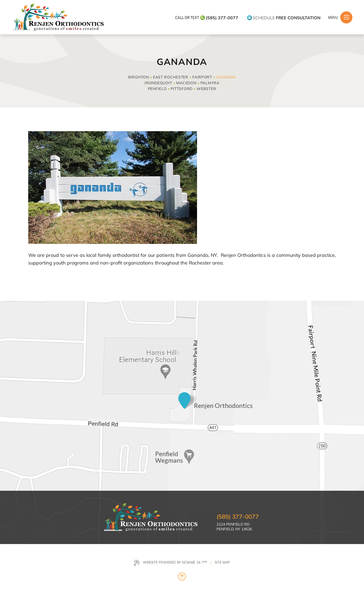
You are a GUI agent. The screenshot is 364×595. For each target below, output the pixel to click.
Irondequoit (158, 83)
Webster (206, 89)
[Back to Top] (182, 577)
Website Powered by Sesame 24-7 (170, 563)
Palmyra (210, 83)
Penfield (157, 89)
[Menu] (346, 17)
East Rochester (171, 77)
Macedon (186, 83)
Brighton (139, 77)
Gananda (226, 77)
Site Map (222, 562)
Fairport (202, 77)
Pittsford (182, 89)
